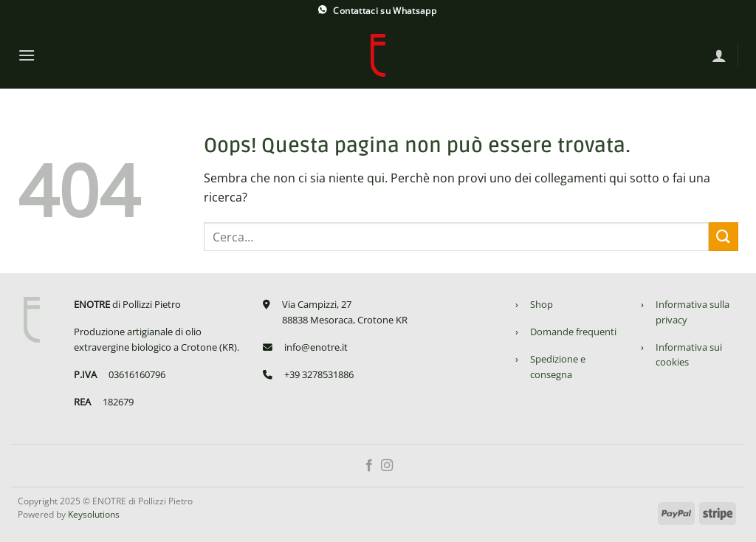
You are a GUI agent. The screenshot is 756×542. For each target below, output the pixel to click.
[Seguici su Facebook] (369, 466)
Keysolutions (94, 514)
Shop (542, 304)
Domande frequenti (573, 332)
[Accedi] (719, 55)
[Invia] (724, 237)
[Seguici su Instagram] (387, 466)
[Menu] (27, 55)
